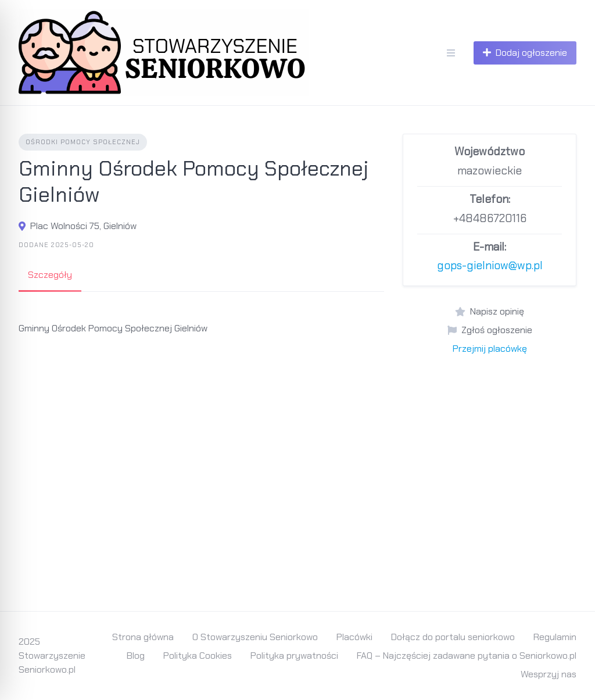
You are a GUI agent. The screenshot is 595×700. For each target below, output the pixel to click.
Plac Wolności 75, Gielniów (83, 226)
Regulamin (555, 637)
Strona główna (143, 637)
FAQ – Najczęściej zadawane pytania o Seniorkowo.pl (467, 656)
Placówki (354, 637)
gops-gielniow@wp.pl (490, 265)
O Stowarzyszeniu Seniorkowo (255, 637)
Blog (136, 656)
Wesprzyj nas (549, 674)
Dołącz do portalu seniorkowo (453, 637)
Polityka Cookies (198, 656)
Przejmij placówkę (490, 349)
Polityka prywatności (294, 656)
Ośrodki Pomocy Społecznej (83, 142)
